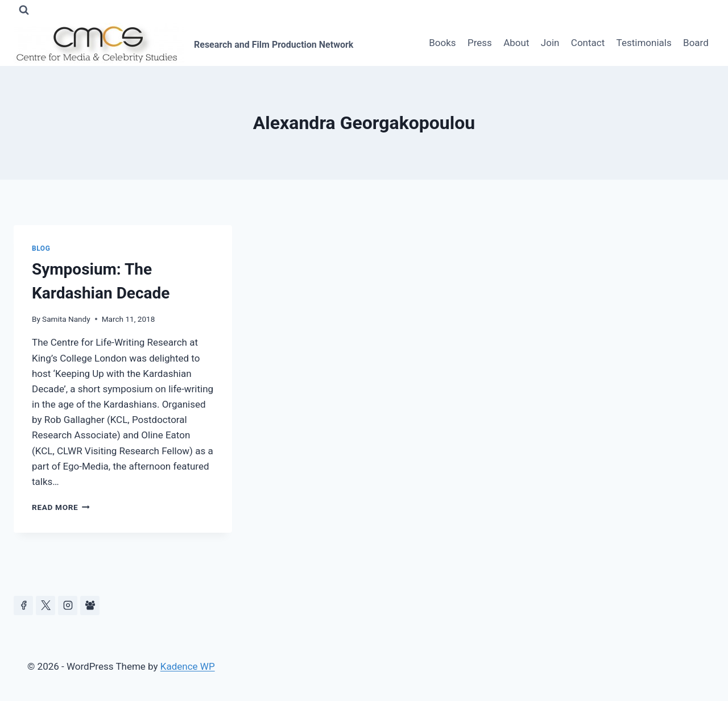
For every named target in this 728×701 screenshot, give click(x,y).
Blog (41, 248)
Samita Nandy (66, 319)
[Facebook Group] (90, 605)
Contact (588, 43)
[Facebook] (23, 605)
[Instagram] (68, 605)
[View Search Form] (24, 10)
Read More (61, 507)
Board (696, 43)
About (516, 43)
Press (480, 43)
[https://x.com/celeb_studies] (45, 605)
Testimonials (644, 43)
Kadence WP (188, 666)
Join (550, 43)
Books (442, 43)
